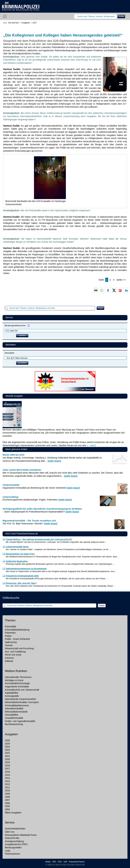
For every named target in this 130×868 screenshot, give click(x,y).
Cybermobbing (10, 497)
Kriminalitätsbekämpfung (17, 630)
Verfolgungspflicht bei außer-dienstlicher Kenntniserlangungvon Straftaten (42, 509)
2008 (7, 797)
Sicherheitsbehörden (15, 829)
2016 (7, 772)
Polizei (8, 636)
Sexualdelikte (12, 715)
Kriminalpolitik (12, 696)
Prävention (10, 633)
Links (8, 851)
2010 (7, 790)
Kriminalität (10, 626)
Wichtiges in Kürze (14, 680)
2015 (7, 775)
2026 (7, 740)
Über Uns (10, 832)
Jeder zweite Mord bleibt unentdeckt (22, 470)
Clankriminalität (11, 485)
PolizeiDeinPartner (77, 862)
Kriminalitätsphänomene (17, 705)
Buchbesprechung (14, 724)
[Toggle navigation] (5, 16)
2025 (7, 744)
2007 (7, 800)
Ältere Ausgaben (13, 813)
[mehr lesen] (54, 461)
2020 (7, 759)
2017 (7, 769)
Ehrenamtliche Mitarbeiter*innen (21, 835)
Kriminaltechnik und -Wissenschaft (22, 690)
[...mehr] (91, 445)
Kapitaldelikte (12, 693)
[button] (102, 290)
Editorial (9, 661)
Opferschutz (11, 642)
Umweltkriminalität (14, 718)
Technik (9, 645)
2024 (7, 747)
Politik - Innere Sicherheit (17, 639)
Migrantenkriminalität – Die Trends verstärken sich (29, 521)
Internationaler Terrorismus (18, 677)
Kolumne (9, 658)
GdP (65, 862)
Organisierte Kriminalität (17, 687)
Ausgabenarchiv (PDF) (16, 844)
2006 (7, 803)
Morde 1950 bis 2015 (13, 455)
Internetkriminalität (14, 708)
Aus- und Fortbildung (15, 652)
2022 (7, 753)
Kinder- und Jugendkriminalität (20, 721)
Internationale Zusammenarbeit (20, 699)
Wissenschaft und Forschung (19, 648)
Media (48, 862)
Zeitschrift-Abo (12, 838)
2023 (7, 750)
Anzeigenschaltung (14, 841)
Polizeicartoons (13, 854)
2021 (7, 756)
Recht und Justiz (13, 655)
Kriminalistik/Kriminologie (17, 683)
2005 (7, 806)
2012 (7, 784)
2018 (7, 766)
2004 (7, 809)
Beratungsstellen (13, 848)
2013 (7, 781)
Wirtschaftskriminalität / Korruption (22, 702)
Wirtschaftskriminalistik (16, 712)
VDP (54, 862)
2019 (7, 762)
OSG (59, 862)
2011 (7, 787)
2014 (7, 778)
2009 (7, 794)
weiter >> (121, 280)
